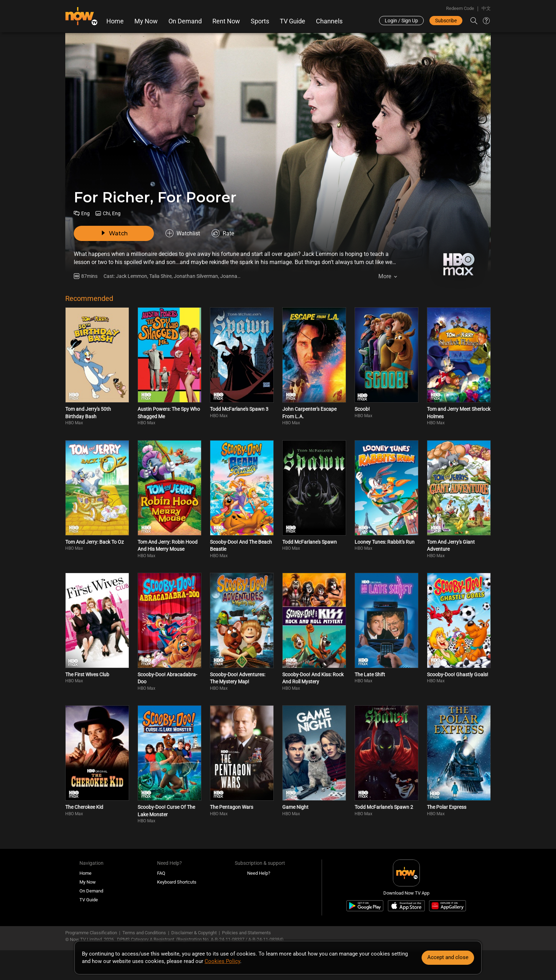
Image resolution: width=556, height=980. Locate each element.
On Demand (185, 21)
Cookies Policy (222, 961)
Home (115, 21)
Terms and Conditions (144, 933)
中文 (486, 8)
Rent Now (226, 21)
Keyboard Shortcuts (177, 882)
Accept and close (448, 957)
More (385, 276)
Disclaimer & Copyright (194, 933)
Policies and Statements (246, 933)
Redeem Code (460, 8)
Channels (329, 21)
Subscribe (446, 21)
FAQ (161, 873)
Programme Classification (91, 933)
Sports (260, 21)
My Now (146, 21)
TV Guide (293, 21)
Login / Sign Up (401, 21)
